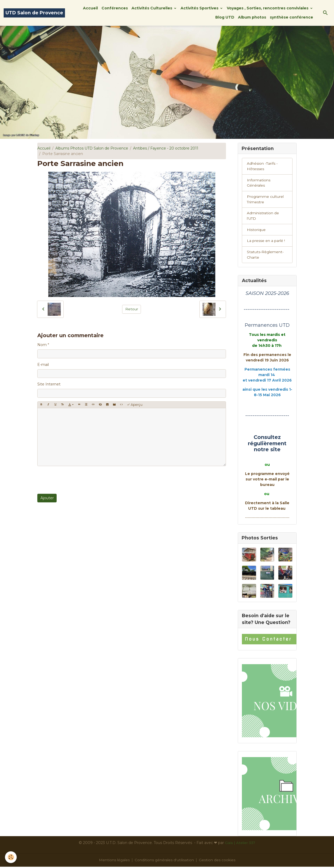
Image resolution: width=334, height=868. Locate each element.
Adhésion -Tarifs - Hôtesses (262, 166)
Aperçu (135, 405)
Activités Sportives (200, 8)
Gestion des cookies (217, 861)
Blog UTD (225, 17)
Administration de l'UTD (263, 216)
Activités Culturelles (152, 8)
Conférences (115, 8)
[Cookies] (11, 857)
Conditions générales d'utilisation (164, 861)
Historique (256, 230)
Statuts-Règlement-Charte (265, 256)
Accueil (90, 8)
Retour (132, 309)
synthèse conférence (291, 17)
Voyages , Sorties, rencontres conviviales (268, 8)
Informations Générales (259, 183)
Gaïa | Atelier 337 (240, 844)
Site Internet (49, 384)
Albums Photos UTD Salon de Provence (92, 148)
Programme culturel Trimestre (265, 200)
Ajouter (47, 498)
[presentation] (77, 480)
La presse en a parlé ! (266, 242)
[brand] (34, 13)
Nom (42, 345)
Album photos (252, 17)
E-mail (43, 365)
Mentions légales (114, 861)
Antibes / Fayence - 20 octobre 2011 (166, 148)
